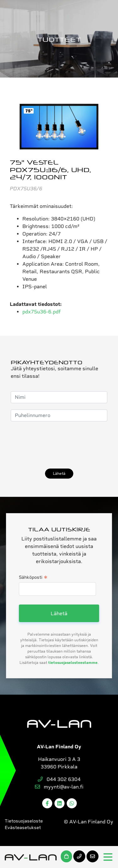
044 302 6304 (59, 779)
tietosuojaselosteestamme (73, 663)
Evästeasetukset (23, 827)
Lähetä (59, 474)
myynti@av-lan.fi (59, 787)
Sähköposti (33, 578)
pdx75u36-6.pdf (42, 312)
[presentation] (59, 445)
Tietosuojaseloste (24, 821)
